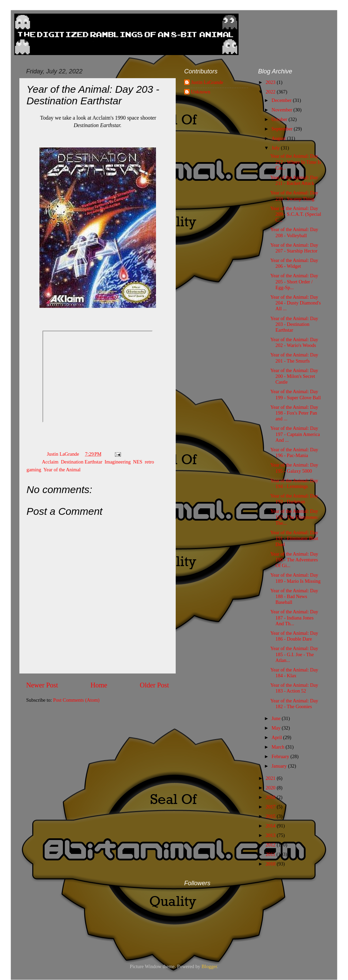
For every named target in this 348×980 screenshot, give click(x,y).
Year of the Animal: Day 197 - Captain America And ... (295, 434)
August (279, 138)
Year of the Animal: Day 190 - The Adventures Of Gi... (294, 560)
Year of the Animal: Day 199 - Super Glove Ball (295, 394)
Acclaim (50, 462)
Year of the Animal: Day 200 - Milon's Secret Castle (294, 376)
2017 (271, 807)
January (280, 766)
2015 (271, 816)
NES (138, 462)
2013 (271, 835)
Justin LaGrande (207, 82)
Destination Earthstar (81, 462)
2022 (271, 92)
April (277, 737)
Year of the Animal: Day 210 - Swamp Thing (294, 196)
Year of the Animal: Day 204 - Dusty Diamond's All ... (295, 303)
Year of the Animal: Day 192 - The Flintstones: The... (294, 517)
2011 (271, 854)
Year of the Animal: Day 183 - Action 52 (294, 688)
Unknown (201, 92)
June (277, 718)
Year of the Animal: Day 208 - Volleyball (294, 232)
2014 (271, 826)
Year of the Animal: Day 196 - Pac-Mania (294, 452)
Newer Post (42, 685)
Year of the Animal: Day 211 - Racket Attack (294, 180)
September (283, 129)
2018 (271, 797)
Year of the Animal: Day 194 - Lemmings (294, 483)
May (277, 728)
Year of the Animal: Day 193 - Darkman (294, 499)
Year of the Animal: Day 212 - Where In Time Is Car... (295, 162)
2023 (271, 82)
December (282, 100)
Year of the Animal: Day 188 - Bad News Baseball (294, 597)
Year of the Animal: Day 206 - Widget (294, 263)
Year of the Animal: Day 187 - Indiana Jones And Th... (294, 618)
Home (99, 685)
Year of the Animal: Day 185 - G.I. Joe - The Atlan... (294, 654)
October (280, 119)
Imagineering (118, 462)
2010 (271, 864)
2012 (271, 845)
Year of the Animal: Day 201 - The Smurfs (294, 358)
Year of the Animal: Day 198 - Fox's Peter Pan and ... (294, 413)
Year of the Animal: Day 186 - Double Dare (294, 636)
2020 (271, 788)
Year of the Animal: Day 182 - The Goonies (294, 704)
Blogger (209, 966)
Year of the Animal (62, 470)
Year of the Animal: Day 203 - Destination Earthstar (294, 324)
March (279, 747)
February (281, 756)
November (282, 110)
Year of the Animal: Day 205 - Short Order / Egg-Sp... (294, 282)
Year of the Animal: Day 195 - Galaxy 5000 (294, 468)
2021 (271, 778)
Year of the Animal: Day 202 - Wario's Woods (294, 342)
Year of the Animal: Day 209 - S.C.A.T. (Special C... (295, 214)
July (276, 148)
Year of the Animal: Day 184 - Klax (294, 673)
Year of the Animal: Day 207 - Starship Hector (294, 248)
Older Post (154, 685)
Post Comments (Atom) (76, 700)
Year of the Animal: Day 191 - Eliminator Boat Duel (294, 538)
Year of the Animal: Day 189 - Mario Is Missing (295, 578)
